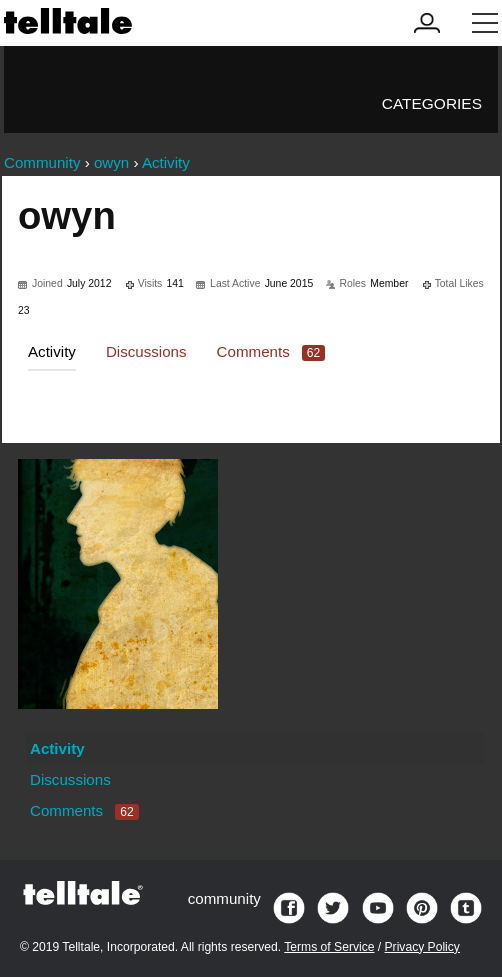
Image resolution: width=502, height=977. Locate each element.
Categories (432, 103)
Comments (271, 351)
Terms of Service (329, 947)
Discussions (146, 351)
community (224, 898)
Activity (52, 351)
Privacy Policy (422, 947)
